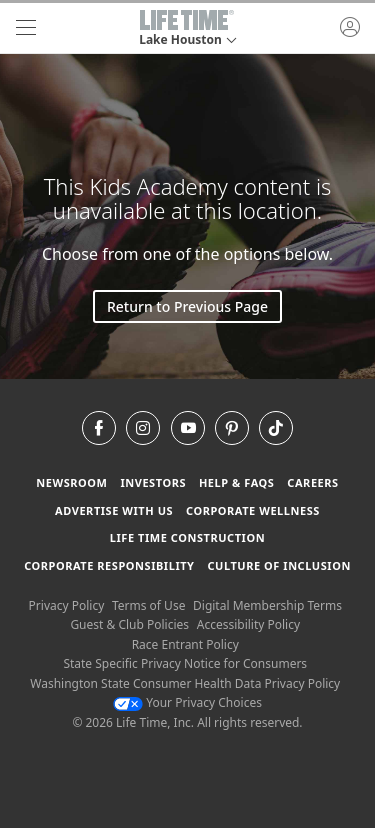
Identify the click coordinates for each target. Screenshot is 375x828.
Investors (153, 482)
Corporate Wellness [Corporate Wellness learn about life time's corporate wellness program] (253, 510)
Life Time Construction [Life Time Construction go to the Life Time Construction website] (187, 537)
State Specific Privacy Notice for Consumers (185, 663)
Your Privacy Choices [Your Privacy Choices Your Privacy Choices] (187, 702)
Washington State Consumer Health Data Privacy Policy (185, 683)
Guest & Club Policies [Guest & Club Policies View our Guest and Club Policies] (129, 624)
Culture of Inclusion (278, 565)
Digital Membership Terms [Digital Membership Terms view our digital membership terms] (267, 605)
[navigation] (26, 28)
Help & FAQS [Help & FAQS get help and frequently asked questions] (237, 482)
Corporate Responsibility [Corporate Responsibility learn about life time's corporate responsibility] (109, 565)
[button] (187, 28)
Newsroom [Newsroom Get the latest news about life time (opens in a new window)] (71, 482)
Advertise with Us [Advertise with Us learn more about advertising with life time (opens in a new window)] (114, 510)
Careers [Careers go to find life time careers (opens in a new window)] (312, 482)
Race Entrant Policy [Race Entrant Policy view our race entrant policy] (185, 644)
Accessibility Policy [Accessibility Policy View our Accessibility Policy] (248, 624)
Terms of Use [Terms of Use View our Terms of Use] (148, 605)
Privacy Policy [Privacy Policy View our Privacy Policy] (67, 605)
